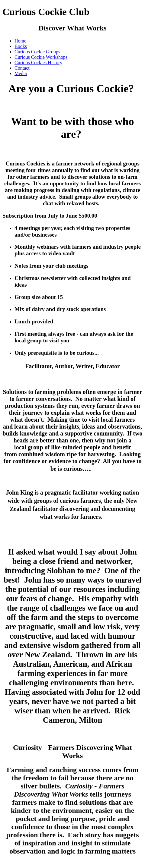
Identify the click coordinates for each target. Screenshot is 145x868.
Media (21, 73)
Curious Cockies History (38, 63)
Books (21, 46)
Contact (22, 68)
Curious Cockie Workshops (41, 57)
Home (20, 41)
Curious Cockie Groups (37, 52)
